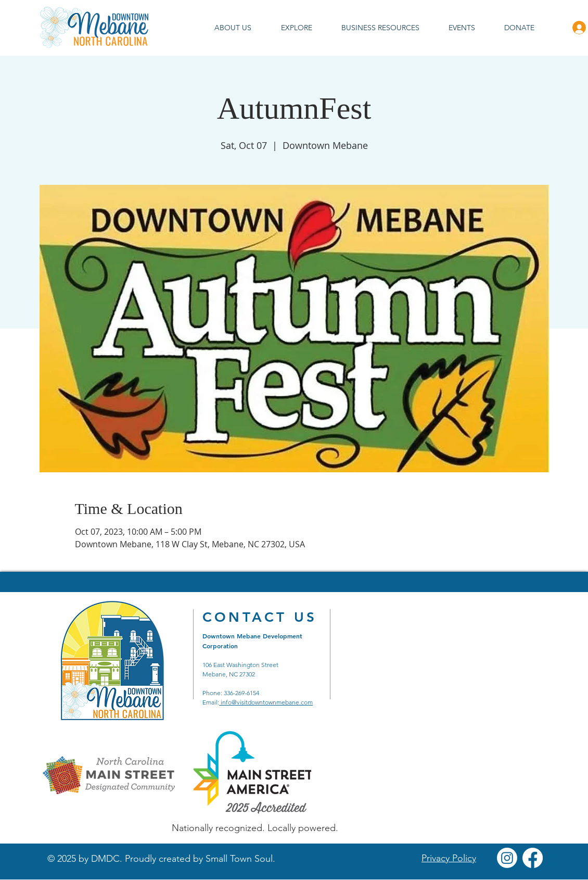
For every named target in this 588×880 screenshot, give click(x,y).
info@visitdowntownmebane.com (266, 702)
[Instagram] (507, 858)
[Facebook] (533, 858)
